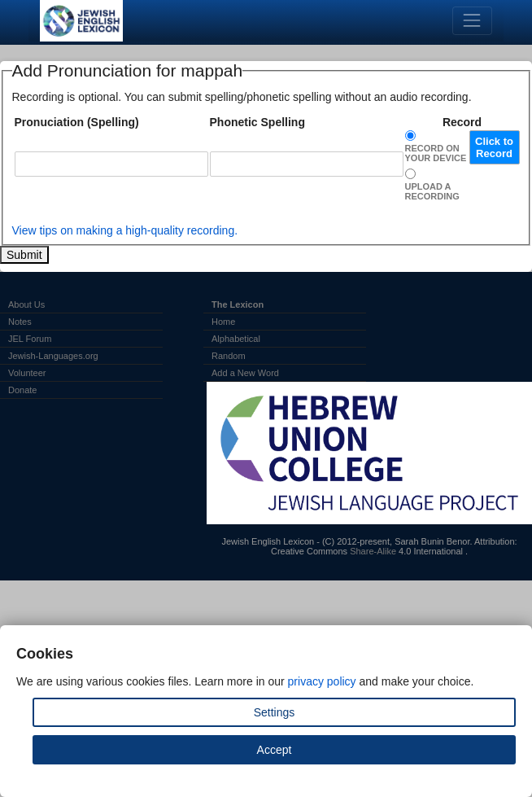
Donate (22, 390)
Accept (275, 750)
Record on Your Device (436, 153)
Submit (24, 255)
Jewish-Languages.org (53, 356)
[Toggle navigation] (472, 21)
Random (229, 356)
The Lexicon (238, 304)
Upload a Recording (432, 191)
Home (223, 322)
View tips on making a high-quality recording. (125, 230)
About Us (26, 304)
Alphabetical (236, 339)
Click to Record (494, 147)
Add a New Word (245, 373)
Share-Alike (373, 551)
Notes (20, 322)
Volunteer (27, 373)
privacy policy (322, 681)
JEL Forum (30, 339)
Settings (275, 712)
